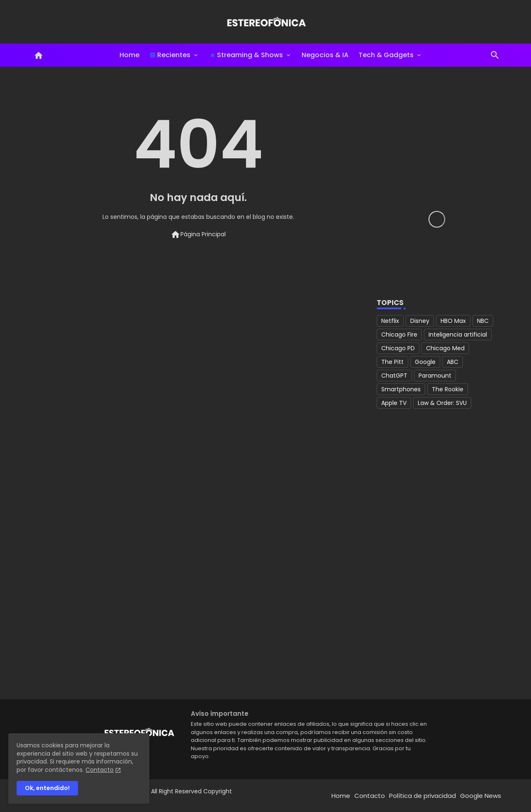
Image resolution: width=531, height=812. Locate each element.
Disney (420, 321)
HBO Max (453, 321)
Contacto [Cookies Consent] (100, 770)
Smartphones (401, 389)
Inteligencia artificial (458, 334)
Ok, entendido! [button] (47, 788)
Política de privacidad (423, 796)
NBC (483, 321)
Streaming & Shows (246, 55)
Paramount (435, 376)
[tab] (129, 55)
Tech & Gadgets (386, 55)
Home (129, 55)
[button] (495, 55)
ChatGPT (394, 376)
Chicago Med (445, 348)
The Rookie (448, 389)
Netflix (390, 321)
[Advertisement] (437, 558)
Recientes (170, 55)
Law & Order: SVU (442, 403)
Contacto (370, 796)
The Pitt (392, 362)
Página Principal (198, 235)
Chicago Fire (399, 334)
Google (425, 362)
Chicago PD (398, 348)
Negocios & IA (325, 55)
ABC (453, 362)
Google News (481, 796)
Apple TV (394, 403)
